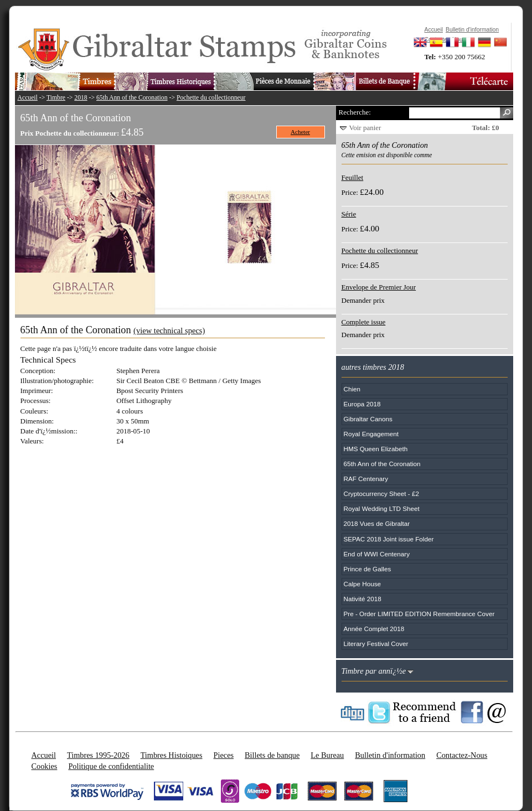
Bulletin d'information (390, 755)
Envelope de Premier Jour (379, 287)
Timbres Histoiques (172, 755)
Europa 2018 (362, 404)
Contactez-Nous (462, 755)
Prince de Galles (368, 569)
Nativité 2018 (363, 599)
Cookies (45, 766)
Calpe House (363, 584)
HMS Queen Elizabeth (376, 449)
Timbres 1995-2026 (98, 755)
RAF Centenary (366, 479)
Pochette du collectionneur (211, 98)
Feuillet (353, 177)
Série (349, 214)
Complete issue (364, 322)
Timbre (56, 98)
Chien (352, 389)
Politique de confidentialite (111, 766)
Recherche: (355, 112)
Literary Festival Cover (376, 644)
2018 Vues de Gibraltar (377, 523)
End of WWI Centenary (377, 554)
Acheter (300, 132)
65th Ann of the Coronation (132, 98)
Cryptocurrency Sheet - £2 (381, 494)
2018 (81, 98)
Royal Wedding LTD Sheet (382, 508)
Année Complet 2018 (374, 629)
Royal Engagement (371, 434)
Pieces (224, 755)
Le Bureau (327, 755)
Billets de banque (272, 755)
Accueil (28, 98)
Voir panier (365, 128)
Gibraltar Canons (368, 419)
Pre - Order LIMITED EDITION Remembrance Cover (419, 614)
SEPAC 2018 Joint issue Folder (389, 539)
